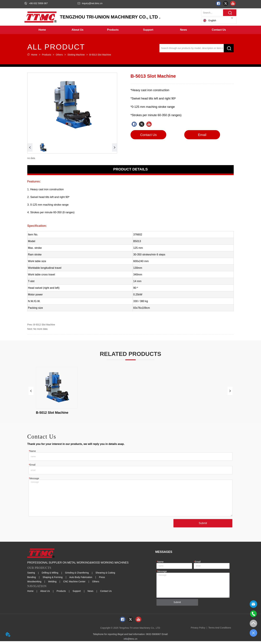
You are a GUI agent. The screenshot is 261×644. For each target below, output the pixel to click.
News (90, 594)
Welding (52, 584)
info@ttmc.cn (130, 642)
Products (47, 55)
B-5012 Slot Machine (44, 325)
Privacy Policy (198, 631)
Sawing (31, 576)
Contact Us (106, 594)
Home (34, 55)
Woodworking (34, 584)
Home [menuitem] (42, 30)
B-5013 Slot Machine (100, 55)
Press (102, 580)
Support (77, 594)
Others (59, 55)
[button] (77, 30)
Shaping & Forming (53, 580)
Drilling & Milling (50, 576)
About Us (45, 594)
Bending (32, 580)
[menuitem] (78, 30)
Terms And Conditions (220, 631)
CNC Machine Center (74, 584)
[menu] (130, 30)
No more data (40, 329)
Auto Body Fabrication (81, 580)
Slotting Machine (76, 55)
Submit (202, 526)
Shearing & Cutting (105, 576)
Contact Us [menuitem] (219, 30)
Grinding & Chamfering (77, 576)
